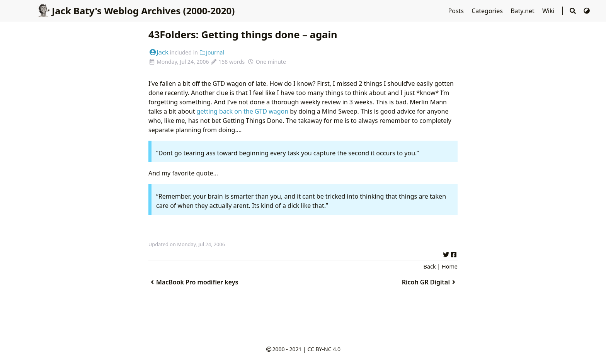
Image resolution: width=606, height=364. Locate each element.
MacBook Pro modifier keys (193, 282)
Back (430, 266)
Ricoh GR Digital (430, 282)
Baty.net (523, 11)
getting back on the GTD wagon (243, 111)
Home (450, 266)
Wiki (549, 11)
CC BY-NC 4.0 (324, 349)
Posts (457, 11)
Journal (212, 52)
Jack (158, 52)
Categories (488, 11)
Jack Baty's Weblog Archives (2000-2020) (135, 11)
